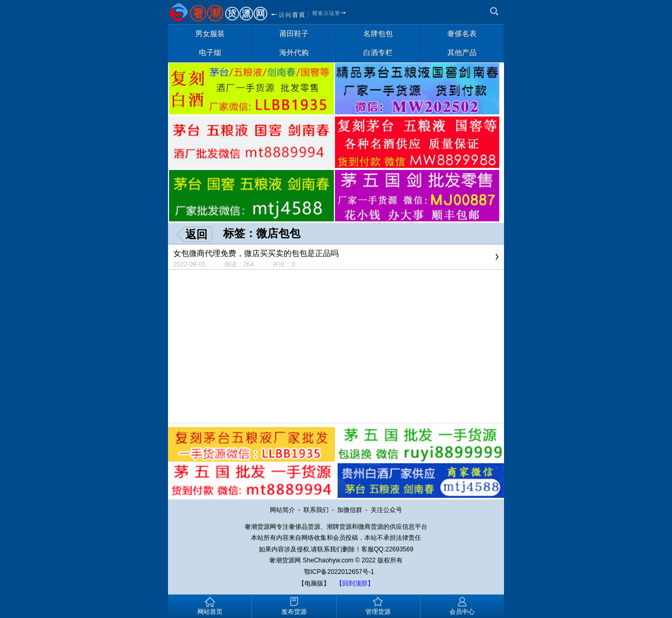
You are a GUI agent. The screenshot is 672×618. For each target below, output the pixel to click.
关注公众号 (386, 510)
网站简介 (282, 510)
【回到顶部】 (355, 583)
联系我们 (316, 510)
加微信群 (350, 510)
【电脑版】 (314, 583)
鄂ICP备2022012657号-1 (339, 572)
